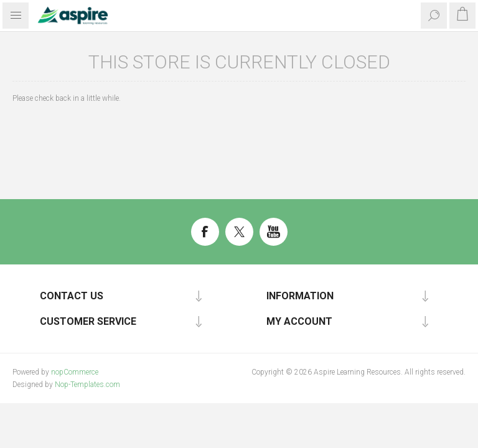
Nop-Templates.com (87, 385)
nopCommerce (75, 372)
